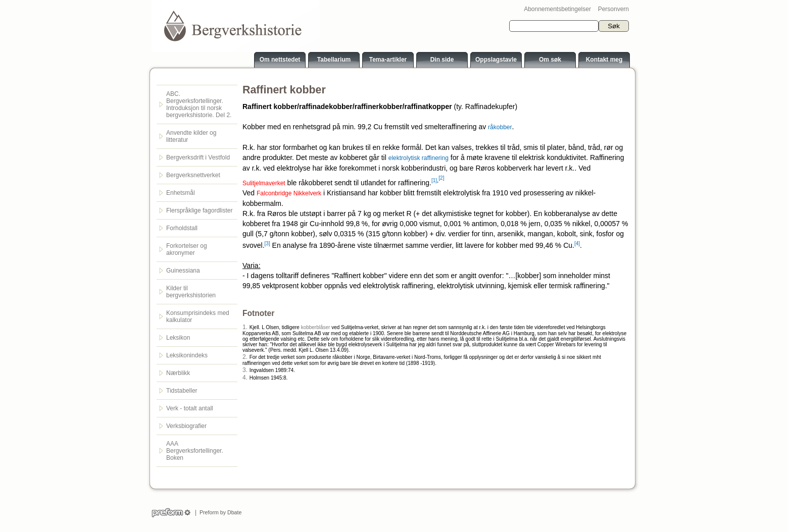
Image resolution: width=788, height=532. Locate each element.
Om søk (550, 60)
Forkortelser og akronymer (187, 249)
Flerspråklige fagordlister (199, 210)
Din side (442, 60)
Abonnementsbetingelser (557, 9)
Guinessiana (183, 271)
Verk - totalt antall (190, 408)
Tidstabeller (182, 391)
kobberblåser (316, 327)
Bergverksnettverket (193, 175)
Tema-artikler (388, 60)
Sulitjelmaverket (264, 183)
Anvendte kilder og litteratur (191, 136)
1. (245, 327)
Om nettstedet (280, 60)
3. (245, 370)
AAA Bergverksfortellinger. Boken (195, 451)
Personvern (613, 9)
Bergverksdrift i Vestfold (198, 157)
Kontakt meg (604, 60)
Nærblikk (178, 373)
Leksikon (178, 338)
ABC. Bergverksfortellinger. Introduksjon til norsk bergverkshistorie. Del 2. (199, 104)
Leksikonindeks (187, 355)
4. (245, 378)
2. (245, 357)
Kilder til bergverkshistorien (191, 292)
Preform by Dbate (219, 512)
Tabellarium (334, 60)
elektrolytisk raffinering (418, 158)
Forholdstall (182, 228)
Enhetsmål (181, 193)
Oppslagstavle (496, 60)
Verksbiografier (186, 426)
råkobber (500, 127)
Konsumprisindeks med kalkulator (198, 316)
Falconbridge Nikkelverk (289, 193)
